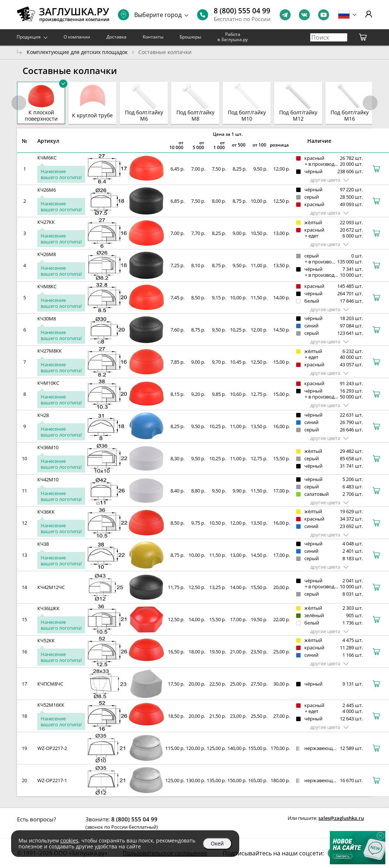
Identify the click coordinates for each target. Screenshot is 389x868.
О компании (77, 37)
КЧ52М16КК (51, 705)
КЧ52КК (46, 640)
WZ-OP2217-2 (52, 748)
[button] (370, 103)
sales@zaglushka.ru (341, 818)
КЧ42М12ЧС (51, 587)
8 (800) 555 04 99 (242, 11)
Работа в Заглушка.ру (233, 37)
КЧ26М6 (47, 190)
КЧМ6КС (47, 158)
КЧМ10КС (48, 383)
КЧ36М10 (48, 447)
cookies (69, 840)
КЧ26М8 (47, 254)
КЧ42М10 (48, 480)
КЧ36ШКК (48, 608)
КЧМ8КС (47, 286)
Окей (217, 843)
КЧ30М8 (47, 319)
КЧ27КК (46, 222)
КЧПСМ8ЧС (50, 684)
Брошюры (190, 37)
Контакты (153, 37)
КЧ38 (43, 544)
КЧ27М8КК (50, 351)
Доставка (116, 37)
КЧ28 (43, 415)
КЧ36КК (46, 512)
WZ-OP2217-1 (52, 780)
